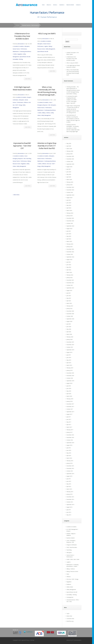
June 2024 (69, 203)
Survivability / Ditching (18, 59)
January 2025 (69, 185)
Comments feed (70, 619)
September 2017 (70, 412)
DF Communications (77, 640)
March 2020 (69, 334)
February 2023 (70, 244)
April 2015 (69, 486)
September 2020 (70, 319)
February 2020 (70, 337)
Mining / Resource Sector (72, 571)
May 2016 (69, 453)
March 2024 (69, 210)
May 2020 (69, 329)
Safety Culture (70, 587)
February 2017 (70, 430)
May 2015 (69, 484)
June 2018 (69, 388)
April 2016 (69, 456)
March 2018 (69, 396)
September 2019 (70, 350)
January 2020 (69, 339)
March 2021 (69, 303)
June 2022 (69, 265)
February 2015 (70, 492)
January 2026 (69, 154)
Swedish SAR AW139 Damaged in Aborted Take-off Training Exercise (73, 111)
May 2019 (69, 360)
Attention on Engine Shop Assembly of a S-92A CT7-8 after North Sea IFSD (47, 146)
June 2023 (69, 234)
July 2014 (69, 510)
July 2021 (69, 293)
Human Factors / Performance (20, 49)
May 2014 (69, 515)
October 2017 (70, 409)
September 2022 (70, 257)
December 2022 (70, 249)
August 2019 (69, 352)
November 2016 (70, 437)
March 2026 (69, 149)
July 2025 (69, 169)
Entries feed (69, 616)
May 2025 (69, 174)
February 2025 (70, 182)
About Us (49, 5)
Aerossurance (21, 44)
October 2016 (70, 440)
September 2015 (70, 474)
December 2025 (70, 156)
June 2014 (69, 512)
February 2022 (70, 275)
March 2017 (69, 427)
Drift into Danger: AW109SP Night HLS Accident (73, 120)
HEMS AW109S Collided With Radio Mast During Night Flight (73, 130)
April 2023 (69, 239)
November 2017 (70, 407)
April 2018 (69, 394)
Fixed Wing (29, 159)
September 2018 (70, 381)
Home (43, 5)
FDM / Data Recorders (72, 547)
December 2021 (70, 280)
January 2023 (69, 247)
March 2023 (69, 241)
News (68, 574)
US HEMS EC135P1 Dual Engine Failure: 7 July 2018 (71, 101)
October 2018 (70, 378)
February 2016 (70, 461)
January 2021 (69, 308)
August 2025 (69, 167)
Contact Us (78, 5)
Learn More (28, 79)
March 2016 (69, 458)
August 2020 (69, 321)
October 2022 (70, 254)
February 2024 (70, 213)
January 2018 (69, 401)
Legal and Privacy (25, 640)
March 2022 (69, 272)
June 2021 (69, 296)
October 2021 (70, 285)
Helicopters (27, 46)
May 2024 (69, 205)
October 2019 (70, 347)
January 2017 (69, 432)
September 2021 (70, 288)
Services (55, 5)
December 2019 (70, 342)
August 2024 (69, 198)
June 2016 (69, 450)
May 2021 (69, 298)
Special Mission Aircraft (25, 57)
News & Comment (70, 5)
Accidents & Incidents (19, 46)
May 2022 (69, 267)
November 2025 (70, 159)
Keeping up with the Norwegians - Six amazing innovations (72, 126)
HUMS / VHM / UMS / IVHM (73, 559)
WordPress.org (70, 621)
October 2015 (70, 471)
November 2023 (70, 221)
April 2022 (69, 270)
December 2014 (70, 497)
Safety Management (50, 49)
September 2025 (70, 164)
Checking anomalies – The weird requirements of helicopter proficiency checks (73, 89)
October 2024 (70, 192)
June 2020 (69, 327)
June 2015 (69, 481)
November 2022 (70, 252)
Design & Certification (72, 545)
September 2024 (70, 195)
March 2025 (69, 180)
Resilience (69, 584)
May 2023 (69, 236)
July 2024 (69, 200)
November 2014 (70, 499)
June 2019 (69, 358)
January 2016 (69, 463)
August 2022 (69, 259)
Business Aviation (71, 538)
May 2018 (69, 391)
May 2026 (69, 143)
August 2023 (69, 229)
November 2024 (70, 190)
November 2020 (70, 314)
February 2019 (70, 368)
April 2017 (69, 425)
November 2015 (70, 468)
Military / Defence (46, 113)
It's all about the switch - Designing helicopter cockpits (72, 98)
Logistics (46, 46)
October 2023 (70, 223)
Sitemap (32, 640)
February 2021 (70, 306)
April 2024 (69, 208)
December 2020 (70, 311)
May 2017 (69, 422)
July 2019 (69, 355)
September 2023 (70, 226)
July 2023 (69, 231)
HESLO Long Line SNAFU (47, 33)
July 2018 (69, 386)
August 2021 (69, 290)
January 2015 (69, 494)
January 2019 (69, 370)
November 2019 (70, 345)
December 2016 (70, 435)
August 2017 (69, 414)
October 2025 (70, 161)
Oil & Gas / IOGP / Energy (72, 579)
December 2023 (70, 218)
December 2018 (70, 373)
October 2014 (70, 502)
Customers (62, 5)
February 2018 (70, 399)
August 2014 (69, 507)
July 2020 (69, 324)
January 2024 (69, 216)
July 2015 (69, 479)
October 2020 (70, 316)
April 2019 (69, 363)
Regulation (20, 54)
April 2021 (69, 301)
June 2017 (69, 419)
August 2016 (69, 445)
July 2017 (69, 417)
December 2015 (70, 466)
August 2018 (69, 383)
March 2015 (69, 489)
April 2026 (69, 146)
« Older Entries (16, 195)
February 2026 (70, 151)
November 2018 (70, 376)
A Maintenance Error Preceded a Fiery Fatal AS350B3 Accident (22, 36)
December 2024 (70, 187)
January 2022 (69, 278)
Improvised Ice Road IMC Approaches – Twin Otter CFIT (22, 146)
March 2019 (69, 365)
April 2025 (69, 177)
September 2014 (70, 505)
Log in (68, 613)
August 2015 (69, 476)
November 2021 (70, 283)
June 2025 (69, 172)
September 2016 (70, 443)
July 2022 (69, 262)
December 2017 (70, 404)
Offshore (26, 102)
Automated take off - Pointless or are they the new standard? (72, 117)
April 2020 (69, 332)
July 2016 (69, 448)
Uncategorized (70, 597)
